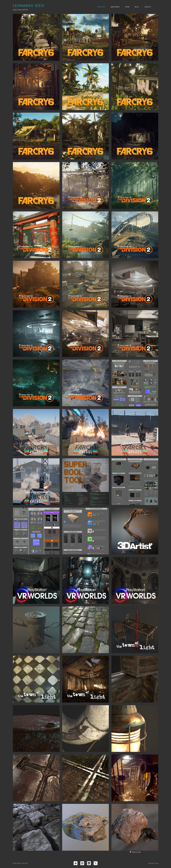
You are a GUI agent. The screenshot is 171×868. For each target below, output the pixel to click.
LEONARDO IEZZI (29, 6)
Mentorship (115, 7)
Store (127, 7)
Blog (137, 7)
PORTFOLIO (101, 7)
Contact (148, 7)
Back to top (153, 863)
